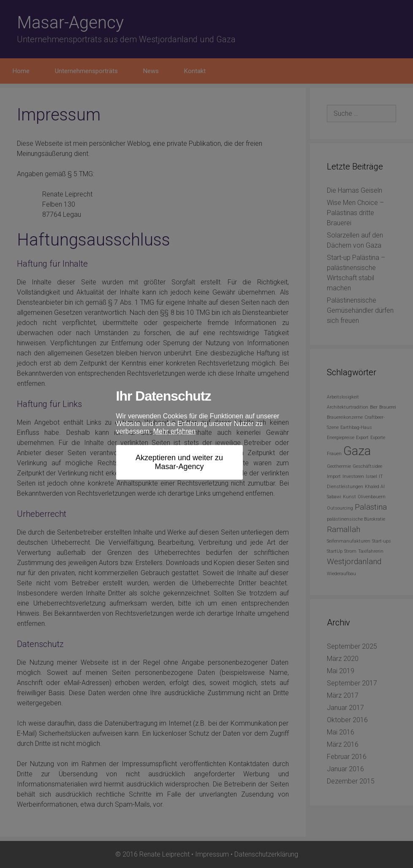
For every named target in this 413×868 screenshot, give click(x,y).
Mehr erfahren (175, 431)
